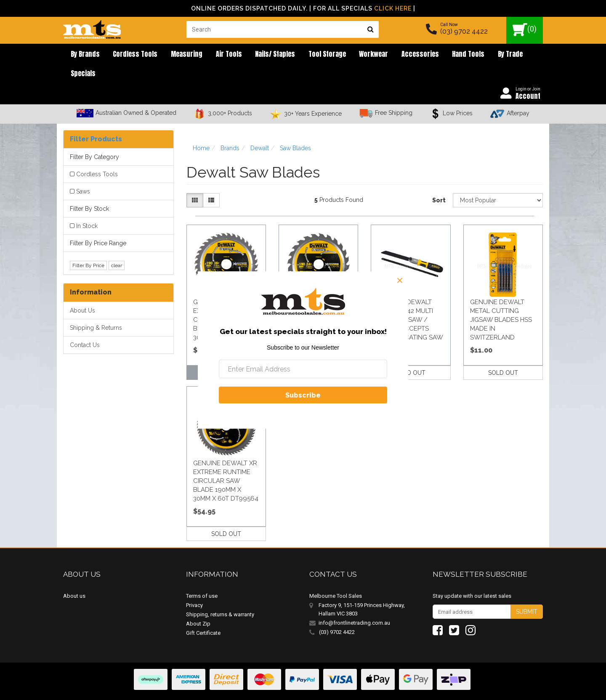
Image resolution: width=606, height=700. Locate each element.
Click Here (393, 8)
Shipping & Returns (96, 310)
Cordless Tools (129, 55)
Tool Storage (304, 55)
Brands (230, 130)
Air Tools (214, 55)
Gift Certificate (203, 616)
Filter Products (96, 121)
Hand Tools (434, 55)
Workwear (347, 55)
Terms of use (202, 579)
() (525, 30)
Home (201, 130)
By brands (83, 55)
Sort (439, 183)
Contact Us (85, 327)
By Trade (472, 55)
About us (74, 579)
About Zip (198, 606)
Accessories (389, 55)
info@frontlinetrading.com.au (354, 606)
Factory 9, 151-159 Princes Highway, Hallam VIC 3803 (362, 592)
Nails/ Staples (256, 55)
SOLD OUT (411, 355)
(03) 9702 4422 (464, 31)
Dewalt (260, 130)
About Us (82, 293)
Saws (83, 174)
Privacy (194, 588)
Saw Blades (295, 130)
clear (117, 248)
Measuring (176, 55)
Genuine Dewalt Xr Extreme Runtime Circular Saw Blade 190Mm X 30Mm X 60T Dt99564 (226, 463)
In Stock (87, 209)
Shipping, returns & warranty (220, 597)
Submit (527, 594)
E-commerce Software (502, 687)
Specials (506, 55)
